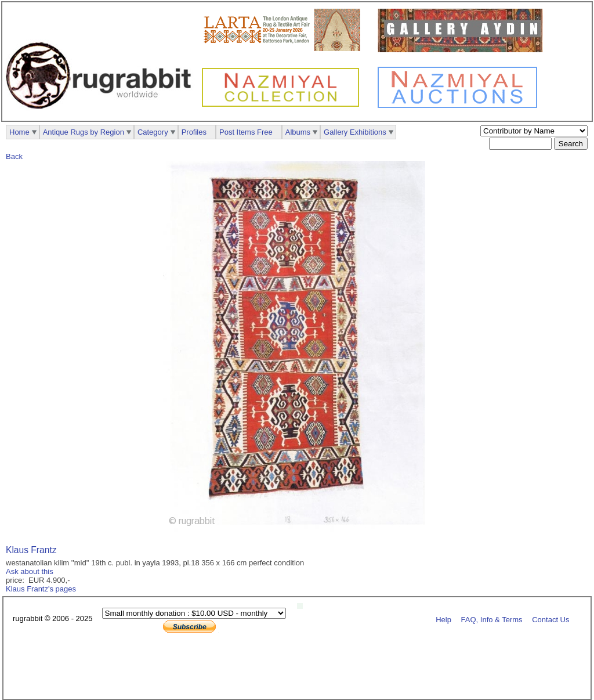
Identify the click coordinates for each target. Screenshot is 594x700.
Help (443, 619)
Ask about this (30, 571)
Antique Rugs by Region (84, 132)
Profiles (194, 132)
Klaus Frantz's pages (41, 589)
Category (153, 132)
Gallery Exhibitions (355, 132)
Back (14, 156)
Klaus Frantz (31, 550)
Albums (298, 132)
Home (19, 132)
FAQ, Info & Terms (492, 619)
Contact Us (550, 619)
